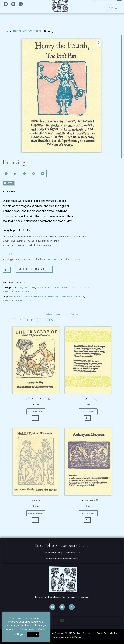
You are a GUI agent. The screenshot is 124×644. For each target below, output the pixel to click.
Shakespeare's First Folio (17, 300)
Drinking (28, 297)
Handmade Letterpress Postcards (53, 297)
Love (8, 183)
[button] (98, 43)
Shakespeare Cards (48, 288)
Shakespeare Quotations (17, 291)
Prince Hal (79, 297)
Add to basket (34, 269)
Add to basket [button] (36, 412)
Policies (78, 637)
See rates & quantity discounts (63, 260)
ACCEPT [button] (33, 634)
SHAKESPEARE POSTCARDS (27, 31)
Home (6, 31)
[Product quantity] (7, 270)
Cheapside (15, 297)
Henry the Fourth (26, 288)
